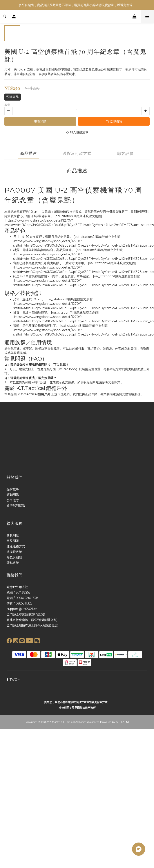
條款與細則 (14, 557)
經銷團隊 (13, 495)
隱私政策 (13, 563)
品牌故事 (13, 489)
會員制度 (13, 535)
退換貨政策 (14, 552)
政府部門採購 (16, 506)
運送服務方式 (16, 546)
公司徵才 (13, 500)
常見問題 (13, 541)
